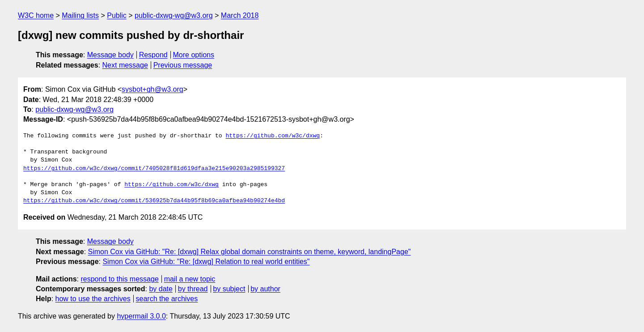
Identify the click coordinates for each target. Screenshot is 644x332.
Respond (153, 55)
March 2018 (240, 15)
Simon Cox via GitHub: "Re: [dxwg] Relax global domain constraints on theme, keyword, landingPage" (250, 252)
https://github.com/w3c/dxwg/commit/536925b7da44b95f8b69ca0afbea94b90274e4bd (154, 201)
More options (194, 55)
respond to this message (119, 279)
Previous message (183, 65)
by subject (229, 289)
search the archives (167, 299)
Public (117, 15)
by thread (193, 289)
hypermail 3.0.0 (141, 316)
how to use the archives (93, 299)
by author (265, 289)
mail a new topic (190, 279)
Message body (110, 55)
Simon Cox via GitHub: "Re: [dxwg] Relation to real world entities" (206, 262)
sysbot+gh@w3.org (153, 89)
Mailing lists (80, 15)
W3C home (36, 15)
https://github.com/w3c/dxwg (273, 136)
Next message (125, 65)
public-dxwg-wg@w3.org (174, 15)
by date (161, 289)
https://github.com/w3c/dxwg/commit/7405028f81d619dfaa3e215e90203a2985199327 (154, 169)
